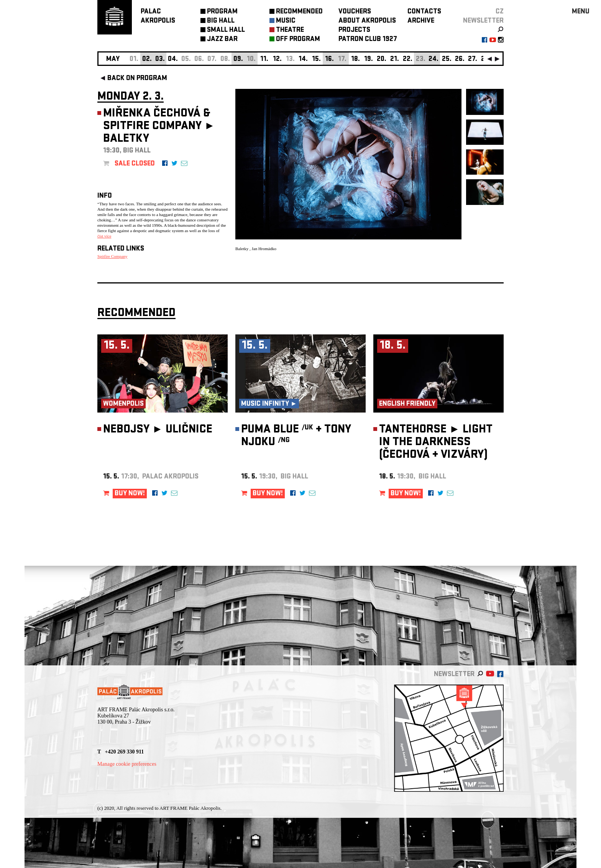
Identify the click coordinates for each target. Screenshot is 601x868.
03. (160, 60)
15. (316, 60)
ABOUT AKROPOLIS (367, 21)
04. (173, 60)
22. (408, 60)
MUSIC (286, 21)
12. (277, 60)
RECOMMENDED (299, 12)
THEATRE (290, 30)
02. (147, 60)
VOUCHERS (355, 12)
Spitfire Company (112, 256)
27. (473, 60)
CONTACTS (424, 12)
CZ (500, 12)
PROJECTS (354, 30)
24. (434, 60)
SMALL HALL (226, 30)
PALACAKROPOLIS (158, 17)
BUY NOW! (130, 494)
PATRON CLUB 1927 (368, 40)
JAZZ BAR (222, 40)
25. (447, 60)
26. (460, 60)
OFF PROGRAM (298, 40)
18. (356, 60)
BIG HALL (221, 21)
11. (264, 60)
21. (395, 60)
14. (303, 60)
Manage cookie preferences (127, 764)
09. (238, 60)
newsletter (483, 21)
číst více (104, 236)
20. (382, 60)
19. (369, 60)
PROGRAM (222, 12)
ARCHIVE (421, 21)
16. (329, 60)
